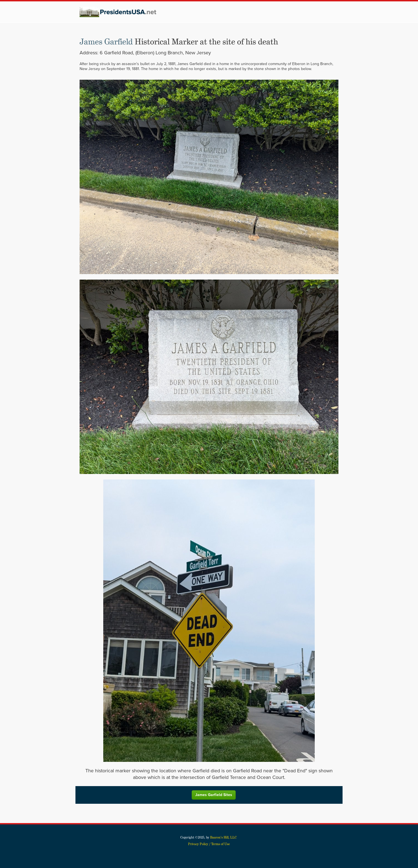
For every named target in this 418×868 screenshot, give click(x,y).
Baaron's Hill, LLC (223, 837)
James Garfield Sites (214, 795)
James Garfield (106, 42)
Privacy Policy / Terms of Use (209, 844)
